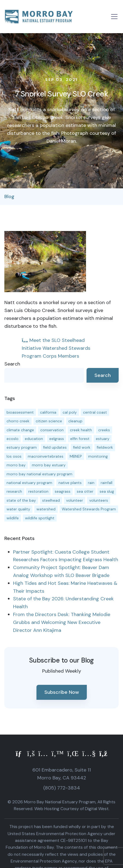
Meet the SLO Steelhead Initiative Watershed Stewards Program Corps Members (56, 348)
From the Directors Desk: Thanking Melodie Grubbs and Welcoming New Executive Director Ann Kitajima (62, 622)
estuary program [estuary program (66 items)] (22, 447)
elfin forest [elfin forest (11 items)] (80, 439)
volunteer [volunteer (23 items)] (75, 500)
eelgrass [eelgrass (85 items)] (57, 439)
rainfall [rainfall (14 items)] (107, 483)
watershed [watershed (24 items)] (46, 509)
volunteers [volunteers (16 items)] (99, 500)
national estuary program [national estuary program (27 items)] (29, 483)
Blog (9, 196)
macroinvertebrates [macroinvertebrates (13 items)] (46, 456)
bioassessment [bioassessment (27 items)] (20, 412)
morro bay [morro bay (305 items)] (16, 465)
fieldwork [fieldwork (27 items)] (105, 447)
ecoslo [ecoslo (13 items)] (13, 439)
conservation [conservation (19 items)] (52, 430)
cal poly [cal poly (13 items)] (70, 412)
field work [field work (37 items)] (82, 447)
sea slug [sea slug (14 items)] (107, 491)
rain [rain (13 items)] (91, 483)
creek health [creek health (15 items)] (81, 430)
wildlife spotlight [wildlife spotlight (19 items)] (40, 518)
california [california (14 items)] (48, 412)
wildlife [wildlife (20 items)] (13, 518)
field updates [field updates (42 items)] (55, 447)
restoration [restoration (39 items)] (38, 491)
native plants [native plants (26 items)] (70, 483)
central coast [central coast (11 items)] (95, 412)
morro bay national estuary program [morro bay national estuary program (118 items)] (39, 474)
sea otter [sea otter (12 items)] (85, 491)
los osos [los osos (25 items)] (14, 456)
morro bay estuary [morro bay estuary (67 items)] (49, 465)
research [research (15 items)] (14, 491)
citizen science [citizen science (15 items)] (49, 421)
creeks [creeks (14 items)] (104, 430)
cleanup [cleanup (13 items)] (75, 421)
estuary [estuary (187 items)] (103, 439)
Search (12, 364)
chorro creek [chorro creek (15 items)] (18, 421)
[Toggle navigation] (114, 17)
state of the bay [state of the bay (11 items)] (21, 500)
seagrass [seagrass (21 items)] (63, 491)
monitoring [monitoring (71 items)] (98, 456)
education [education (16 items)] (34, 439)
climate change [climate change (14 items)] (20, 430)
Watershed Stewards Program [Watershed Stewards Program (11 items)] (89, 509)
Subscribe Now (62, 692)
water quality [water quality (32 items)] (18, 509)
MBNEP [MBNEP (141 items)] (76, 456)
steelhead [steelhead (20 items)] (51, 500)
